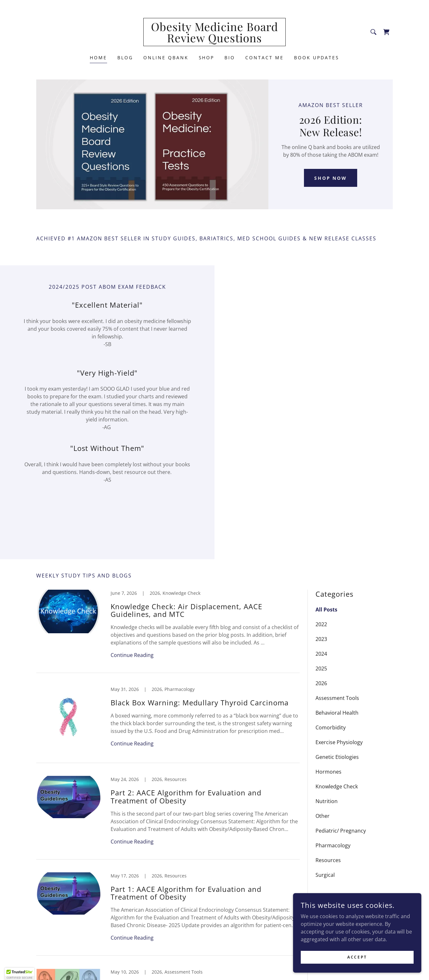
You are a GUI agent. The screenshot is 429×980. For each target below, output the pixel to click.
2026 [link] (321, 683)
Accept (357, 957)
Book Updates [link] (317, 58)
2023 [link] (321, 639)
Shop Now (331, 178)
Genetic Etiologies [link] (337, 757)
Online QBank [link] (166, 58)
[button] (20, 974)
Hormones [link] (328, 772)
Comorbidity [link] (331, 727)
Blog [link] (125, 58)
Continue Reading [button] (132, 655)
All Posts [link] (326, 610)
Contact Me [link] (265, 58)
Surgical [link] (325, 875)
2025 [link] (321, 669)
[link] (215, 40)
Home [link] (98, 58)
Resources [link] (328, 860)
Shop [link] (207, 58)
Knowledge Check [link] (337, 786)
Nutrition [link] (327, 801)
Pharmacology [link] (333, 845)
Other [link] (323, 816)
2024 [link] (321, 654)
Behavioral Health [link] (337, 713)
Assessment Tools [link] (337, 698)
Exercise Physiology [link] (339, 742)
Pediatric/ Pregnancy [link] (341, 831)
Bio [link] (230, 58)
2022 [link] (321, 624)
